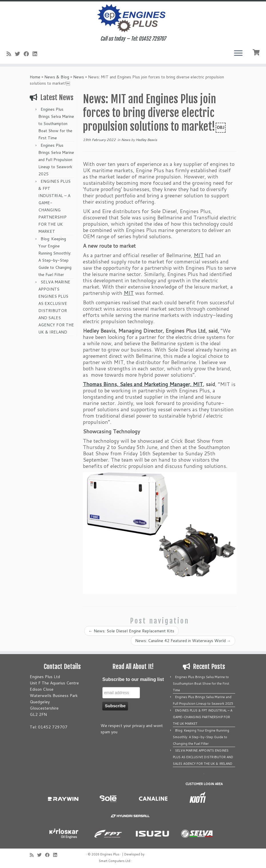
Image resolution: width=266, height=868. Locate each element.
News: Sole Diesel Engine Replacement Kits (131, 631)
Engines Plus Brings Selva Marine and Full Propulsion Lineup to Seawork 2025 (56, 160)
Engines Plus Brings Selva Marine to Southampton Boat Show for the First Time (56, 124)
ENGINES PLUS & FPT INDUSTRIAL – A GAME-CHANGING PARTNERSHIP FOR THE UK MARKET (203, 717)
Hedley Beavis (146, 140)
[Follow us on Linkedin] (37, 54)
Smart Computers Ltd (115, 861)
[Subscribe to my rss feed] (11, 54)
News (79, 77)
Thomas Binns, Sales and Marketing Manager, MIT (143, 384)
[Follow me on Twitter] (19, 54)
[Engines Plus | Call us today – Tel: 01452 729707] (133, 19)
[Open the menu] (238, 53)
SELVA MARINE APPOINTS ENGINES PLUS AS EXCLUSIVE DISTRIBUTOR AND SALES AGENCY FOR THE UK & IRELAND (203, 757)
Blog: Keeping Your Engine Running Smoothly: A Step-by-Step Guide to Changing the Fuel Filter (201, 737)
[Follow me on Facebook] (28, 54)
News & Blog (57, 77)
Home (35, 77)
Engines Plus (110, 854)
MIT (199, 255)
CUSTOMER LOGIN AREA (204, 784)
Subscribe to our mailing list (133, 679)
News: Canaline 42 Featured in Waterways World (183, 641)
